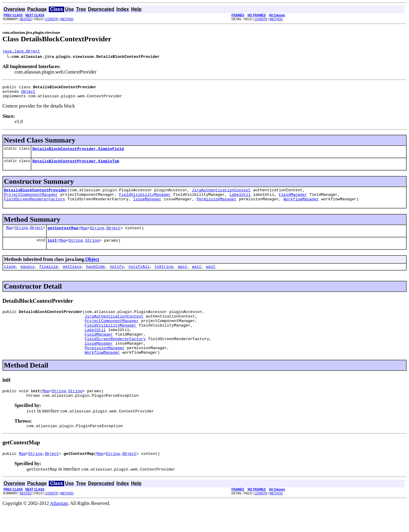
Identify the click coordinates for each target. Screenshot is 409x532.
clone (10, 277)
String (21, 237)
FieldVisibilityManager (145, 202)
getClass (72, 277)
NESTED (26, 19)
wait (182, 277)
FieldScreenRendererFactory (34, 207)
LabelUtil (240, 202)
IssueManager (147, 207)
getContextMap (63, 237)
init (52, 250)
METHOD (67, 19)
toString (164, 277)
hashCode (95, 277)
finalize (48, 277)
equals (28, 277)
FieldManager (293, 202)
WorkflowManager (301, 207)
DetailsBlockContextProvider (36, 196)
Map (9, 237)
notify (117, 277)
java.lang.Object (21, 52)
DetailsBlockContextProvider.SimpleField (78, 153)
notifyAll (139, 277)
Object (28, 94)
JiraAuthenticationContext (221, 196)
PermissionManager (217, 207)
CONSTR (52, 19)
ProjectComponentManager (31, 202)
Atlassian (59, 527)
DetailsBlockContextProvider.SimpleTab (76, 166)
